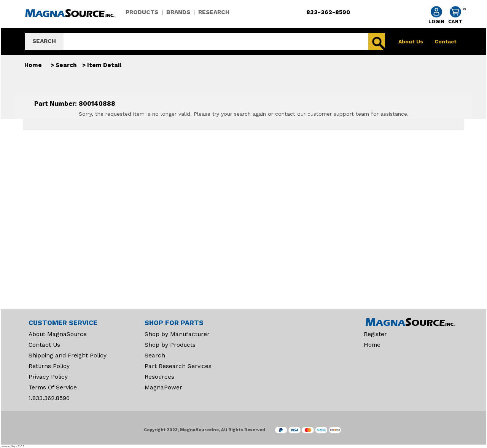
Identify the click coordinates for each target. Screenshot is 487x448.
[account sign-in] (436, 16)
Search (66, 65)
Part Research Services (178, 366)
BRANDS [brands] (178, 12)
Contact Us (44, 345)
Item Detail (104, 65)
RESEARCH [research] (214, 12)
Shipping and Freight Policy (68, 356)
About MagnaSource (58, 334)
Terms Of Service (53, 387)
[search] (216, 41)
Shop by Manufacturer (177, 334)
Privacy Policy (48, 377)
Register (375, 334)
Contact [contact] (446, 41)
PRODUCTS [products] (142, 12)
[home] (69, 18)
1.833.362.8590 (49, 398)
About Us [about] (411, 41)
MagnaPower (163, 387)
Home (33, 65)
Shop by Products (170, 345)
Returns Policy (49, 366)
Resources (159, 377)
